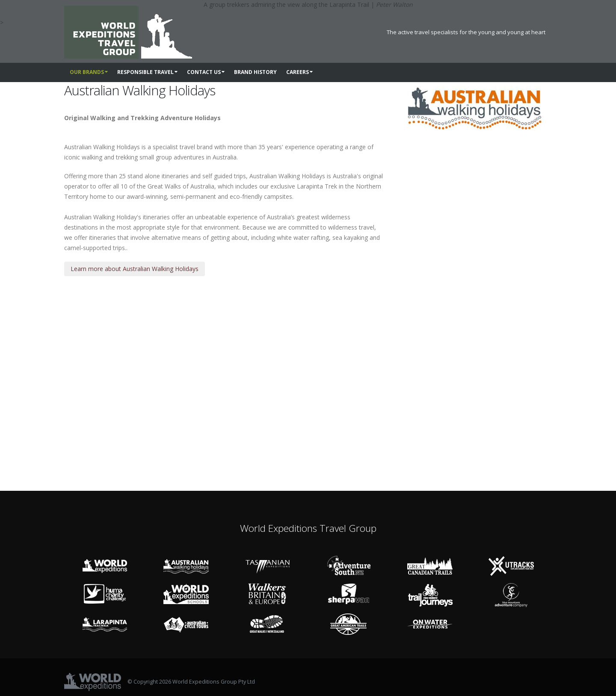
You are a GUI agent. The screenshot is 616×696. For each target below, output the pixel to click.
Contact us (206, 72)
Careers (299, 72)
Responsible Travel (147, 72)
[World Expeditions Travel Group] (128, 28)
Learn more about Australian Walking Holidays (135, 269)
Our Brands (89, 72)
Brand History (255, 72)
